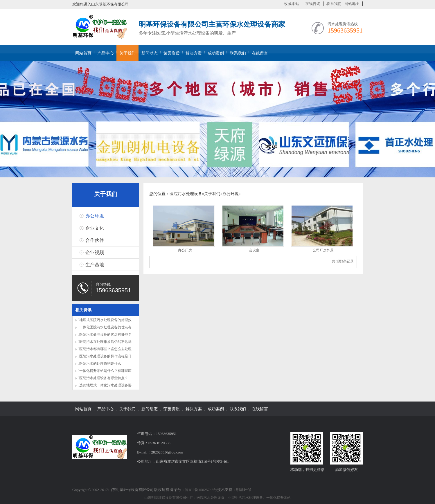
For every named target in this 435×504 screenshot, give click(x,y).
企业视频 (95, 252)
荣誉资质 (172, 53)
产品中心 (105, 53)
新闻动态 (150, 53)
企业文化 (95, 228)
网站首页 (83, 53)
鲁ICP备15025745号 (201, 490)
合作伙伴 (95, 240)
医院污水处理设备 (186, 194)
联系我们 (334, 4)
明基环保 (244, 490)
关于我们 (127, 53)
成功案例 (216, 53)
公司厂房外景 (323, 250)
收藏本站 (292, 4)
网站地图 (352, 4)
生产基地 (95, 265)
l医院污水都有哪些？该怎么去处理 (105, 349)
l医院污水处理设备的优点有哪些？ (105, 334)
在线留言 (260, 53)
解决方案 (194, 53)
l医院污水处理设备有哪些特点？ (103, 378)
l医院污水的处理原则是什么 (100, 363)
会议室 (254, 250)
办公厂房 (185, 250)
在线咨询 (313, 4)
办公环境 (95, 216)
